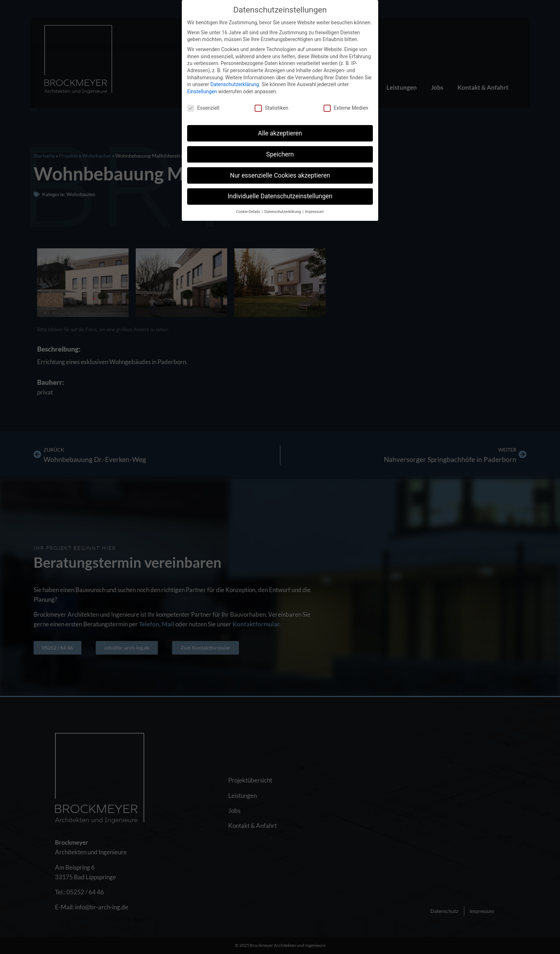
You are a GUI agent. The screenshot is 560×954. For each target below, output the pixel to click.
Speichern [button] (280, 154)
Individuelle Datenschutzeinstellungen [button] (280, 196)
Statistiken (271, 107)
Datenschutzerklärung (235, 84)
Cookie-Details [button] (249, 211)
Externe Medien (346, 107)
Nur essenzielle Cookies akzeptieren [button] (280, 175)
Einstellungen (202, 91)
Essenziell (203, 107)
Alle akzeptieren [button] (280, 133)
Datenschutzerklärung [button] (283, 211)
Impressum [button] (314, 211)
